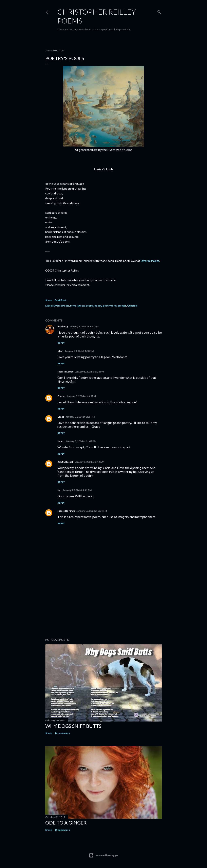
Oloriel (61, 396)
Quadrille (132, 306)
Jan (59, 490)
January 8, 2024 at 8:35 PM (80, 417)
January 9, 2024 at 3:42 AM (90, 462)
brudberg (63, 326)
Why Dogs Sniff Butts (73, 726)
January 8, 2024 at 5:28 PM (89, 372)
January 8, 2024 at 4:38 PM (79, 351)
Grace (61, 417)
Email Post (60, 300)
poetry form (110, 306)
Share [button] (49, 300)
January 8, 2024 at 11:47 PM (81, 441)
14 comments (62, 733)
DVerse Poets (150, 261)
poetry (98, 306)
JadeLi (61, 441)
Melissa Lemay (65, 372)
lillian (60, 351)
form (73, 306)
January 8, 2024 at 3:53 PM (84, 326)
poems (90, 306)
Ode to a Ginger (66, 823)
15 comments (62, 830)
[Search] (159, 11)
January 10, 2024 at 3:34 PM (92, 511)
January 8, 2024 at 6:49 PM (81, 396)
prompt (122, 306)
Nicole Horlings (66, 511)
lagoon (81, 306)
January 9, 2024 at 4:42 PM (77, 490)
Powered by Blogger (104, 855)
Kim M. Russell (65, 462)
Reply (61, 343)
